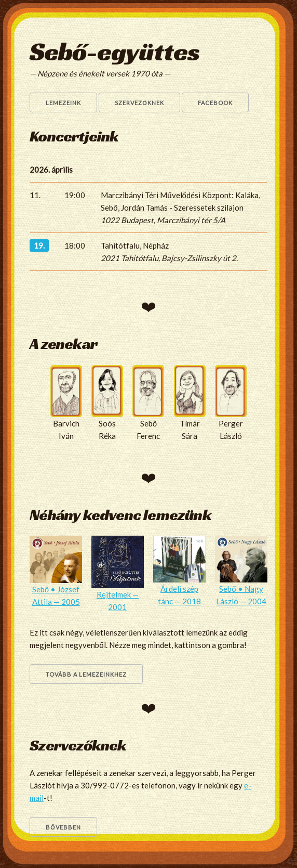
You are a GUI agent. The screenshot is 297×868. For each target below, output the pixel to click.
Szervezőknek (139, 103)
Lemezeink (63, 103)
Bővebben (63, 827)
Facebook (215, 103)
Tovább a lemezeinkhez (86, 674)
